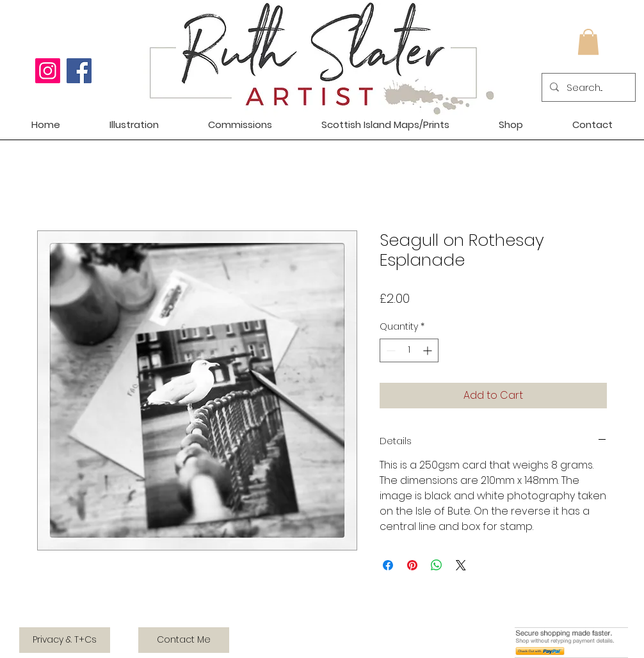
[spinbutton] (409, 350)
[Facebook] (79, 71)
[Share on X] (461, 565)
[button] (588, 42)
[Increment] (429, 350)
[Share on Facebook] (388, 565)
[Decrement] (390, 350)
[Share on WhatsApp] (437, 565)
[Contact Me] (184, 640)
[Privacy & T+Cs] (65, 640)
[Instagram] (48, 71)
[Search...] (587, 87)
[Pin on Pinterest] (412, 565)
